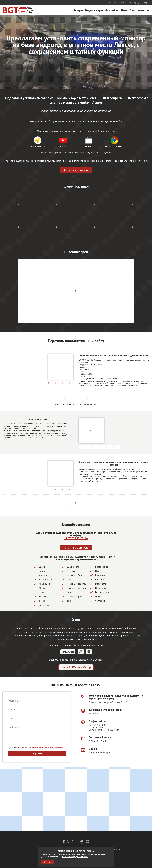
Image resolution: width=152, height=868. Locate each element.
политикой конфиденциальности (75, 857)
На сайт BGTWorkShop (76, 667)
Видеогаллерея (94, 10)
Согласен (48, 862)
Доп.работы (112, 10)
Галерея (79, 10)
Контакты (143, 10)
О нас (133, 10)
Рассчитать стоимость (76, 170)
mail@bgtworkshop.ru (139, 2)
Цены (124, 10)
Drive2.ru (68, 652)
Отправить (37, 753)
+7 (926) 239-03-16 (76, 538)
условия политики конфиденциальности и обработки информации (41, 747)
